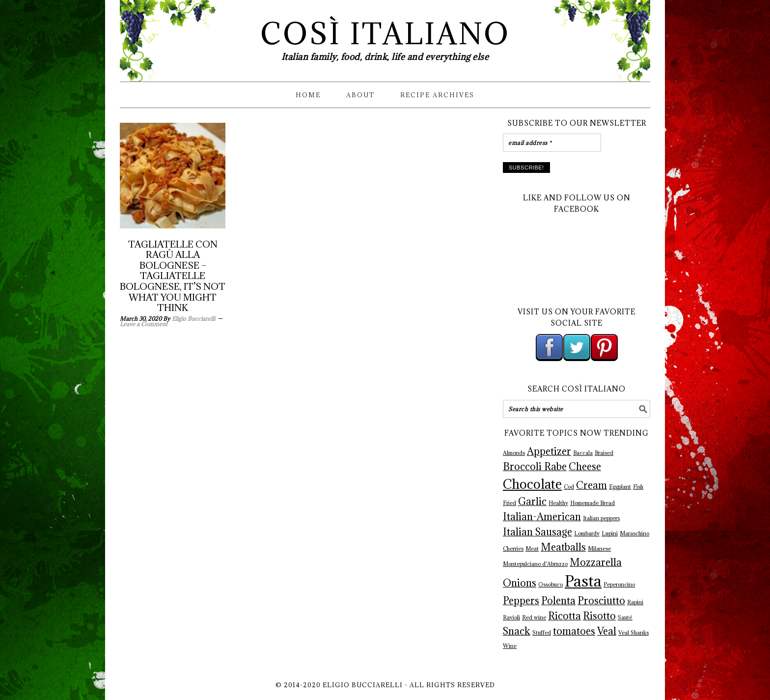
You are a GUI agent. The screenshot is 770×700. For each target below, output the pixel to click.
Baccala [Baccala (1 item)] (583, 453)
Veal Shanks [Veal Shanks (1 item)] (633, 633)
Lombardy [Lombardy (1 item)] (587, 533)
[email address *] (552, 143)
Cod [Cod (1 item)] (569, 487)
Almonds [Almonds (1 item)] (514, 453)
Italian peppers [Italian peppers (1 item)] (601, 518)
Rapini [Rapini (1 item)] (635, 602)
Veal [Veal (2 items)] (607, 631)
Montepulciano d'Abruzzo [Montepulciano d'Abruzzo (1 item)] (535, 564)
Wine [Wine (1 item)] (510, 646)
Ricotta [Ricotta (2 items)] (564, 616)
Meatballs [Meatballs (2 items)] (563, 547)
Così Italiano (385, 34)
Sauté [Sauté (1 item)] (625, 617)
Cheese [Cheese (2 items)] (585, 467)
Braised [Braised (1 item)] (604, 453)
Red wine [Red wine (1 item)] (534, 617)
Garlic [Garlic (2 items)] (532, 502)
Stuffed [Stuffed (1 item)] (542, 633)
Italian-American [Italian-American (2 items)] (542, 517)
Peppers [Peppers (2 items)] (521, 601)
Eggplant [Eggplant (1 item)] (620, 487)
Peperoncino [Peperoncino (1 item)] (619, 585)
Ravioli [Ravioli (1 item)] (511, 617)
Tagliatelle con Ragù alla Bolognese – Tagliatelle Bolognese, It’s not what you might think (173, 276)
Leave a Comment (144, 324)
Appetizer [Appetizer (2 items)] (549, 451)
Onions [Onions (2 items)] (520, 583)
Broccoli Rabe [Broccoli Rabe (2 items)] (535, 467)
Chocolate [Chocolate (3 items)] (532, 484)
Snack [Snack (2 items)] (517, 631)
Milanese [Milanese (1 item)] (599, 549)
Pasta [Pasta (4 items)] (583, 581)
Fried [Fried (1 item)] (509, 503)
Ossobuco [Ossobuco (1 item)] (550, 585)
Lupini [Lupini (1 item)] (610, 533)
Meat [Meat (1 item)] (532, 549)
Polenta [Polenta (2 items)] (558, 601)
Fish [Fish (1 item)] (638, 487)
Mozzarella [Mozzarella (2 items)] (596, 562)
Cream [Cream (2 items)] (591, 485)
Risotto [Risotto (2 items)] (599, 616)
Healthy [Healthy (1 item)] (558, 503)
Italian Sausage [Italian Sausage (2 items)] (537, 532)
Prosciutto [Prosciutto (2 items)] (601, 601)
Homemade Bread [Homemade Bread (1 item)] (592, 503)
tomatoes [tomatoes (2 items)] (574, 631)
